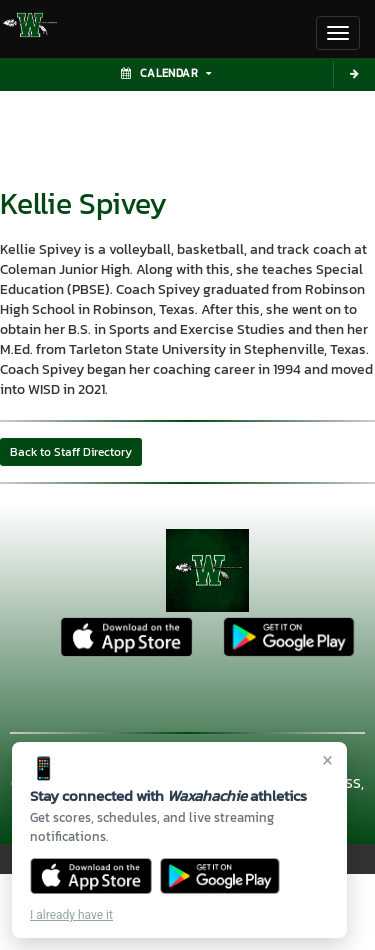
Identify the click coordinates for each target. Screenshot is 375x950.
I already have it (71, 915)
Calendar (166, 73)
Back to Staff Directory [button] (71, 452)
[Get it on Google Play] (220, 876)
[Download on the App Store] (91, 876)
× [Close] (327, 760)
